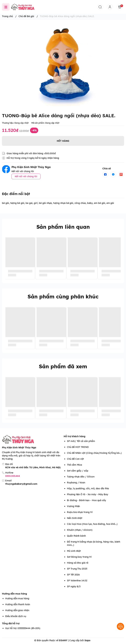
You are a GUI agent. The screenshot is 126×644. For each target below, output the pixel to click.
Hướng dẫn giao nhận (17, 610)
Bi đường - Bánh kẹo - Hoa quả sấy (86, 500)
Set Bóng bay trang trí (79, 557)
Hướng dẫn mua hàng (14, 594)
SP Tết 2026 (73, 575)
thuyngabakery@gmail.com (21, 484)
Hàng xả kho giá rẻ (78, 563)
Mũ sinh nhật (74, 551)
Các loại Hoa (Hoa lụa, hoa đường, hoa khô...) (92, 524)
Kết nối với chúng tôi (26, 176)
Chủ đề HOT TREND (78, 447)
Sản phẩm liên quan (63, 227)
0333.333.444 (13, 476)
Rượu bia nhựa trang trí (80, 512)
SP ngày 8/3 (74, 586)
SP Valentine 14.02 (77, 581)
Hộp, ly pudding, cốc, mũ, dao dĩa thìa (88, 488)
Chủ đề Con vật (75, 459)
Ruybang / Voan (76, 483)
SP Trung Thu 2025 (77, 569)
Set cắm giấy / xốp (78, 471)
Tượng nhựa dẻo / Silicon (81, 477)
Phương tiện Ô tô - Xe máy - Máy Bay (88, 494)
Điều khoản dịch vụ (16, 616)
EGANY (63, 640)
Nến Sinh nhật (75, 518)
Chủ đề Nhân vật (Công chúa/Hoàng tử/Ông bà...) (94, 453)
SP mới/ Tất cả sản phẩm (81, 441)
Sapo (87, 640)
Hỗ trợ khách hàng (74, 436)
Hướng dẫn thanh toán (18, 604)
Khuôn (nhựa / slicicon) (80, 530)
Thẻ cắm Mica (74, 465)
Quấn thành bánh (76, 536)
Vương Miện (73, 506)
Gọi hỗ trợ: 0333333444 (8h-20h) (23, 628)
